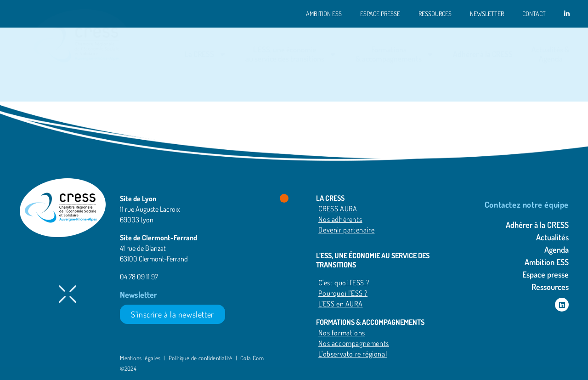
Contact (534, 14)
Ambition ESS (324, 14)
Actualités (552, 237)
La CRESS (206, 54)
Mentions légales (141, 358)
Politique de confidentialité (201, 358)
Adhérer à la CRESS (483, 54)
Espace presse (380, 14)
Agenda (557, 250)
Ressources (435, 14)
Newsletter (487, 14)
